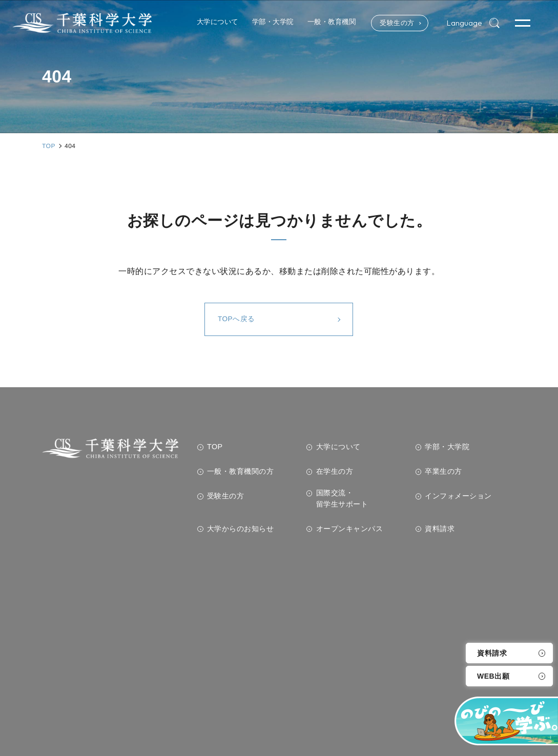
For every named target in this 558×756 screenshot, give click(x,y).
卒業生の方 (443, 471)
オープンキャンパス (350, 529)
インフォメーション (458, 496)
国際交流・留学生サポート (342, 498)
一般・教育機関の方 (241, 471)
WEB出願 (493, 676)
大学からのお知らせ (241, 529)
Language (463, 23)
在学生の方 (335, 471)
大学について (338, 447)
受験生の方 (392, 23)
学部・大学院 (447, 447)
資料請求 (492, 653)
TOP (215, 447)
